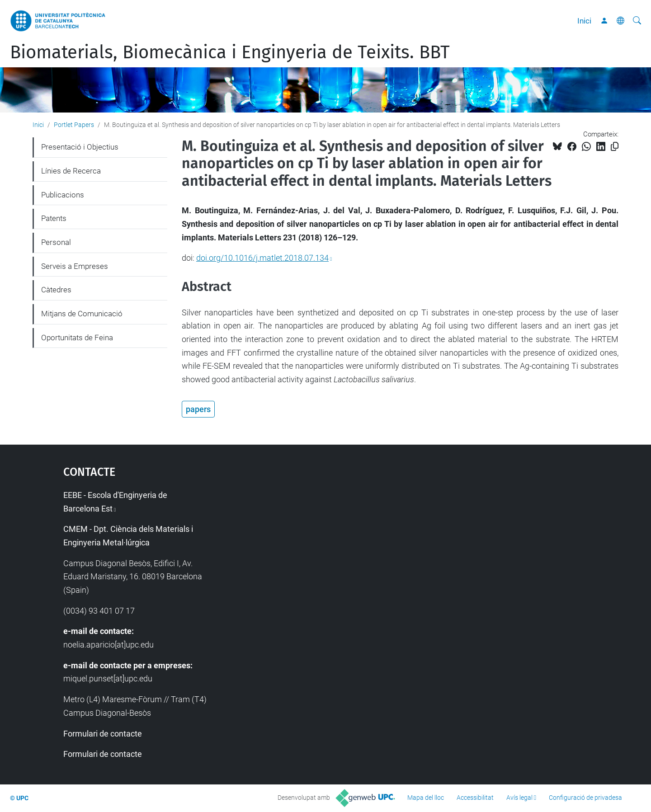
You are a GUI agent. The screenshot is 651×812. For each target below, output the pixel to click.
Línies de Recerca (71, 171)
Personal (56, 242)
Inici (584, 21)
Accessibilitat (475, 798)
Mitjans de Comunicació (82, 314)
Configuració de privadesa (585, 798)
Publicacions (63, 195)
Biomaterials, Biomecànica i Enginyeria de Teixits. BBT (230, 52)
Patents (54, 218)
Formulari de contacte (103, 734)
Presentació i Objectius (80, 147)
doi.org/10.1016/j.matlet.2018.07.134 (262, 258)
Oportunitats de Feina (77, 338)
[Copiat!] (615, 147)
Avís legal (519, 798)
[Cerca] (637, 21)
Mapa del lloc (426, 798)
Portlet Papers (74, 125)
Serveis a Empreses (75, 266)
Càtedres (56, 290)
